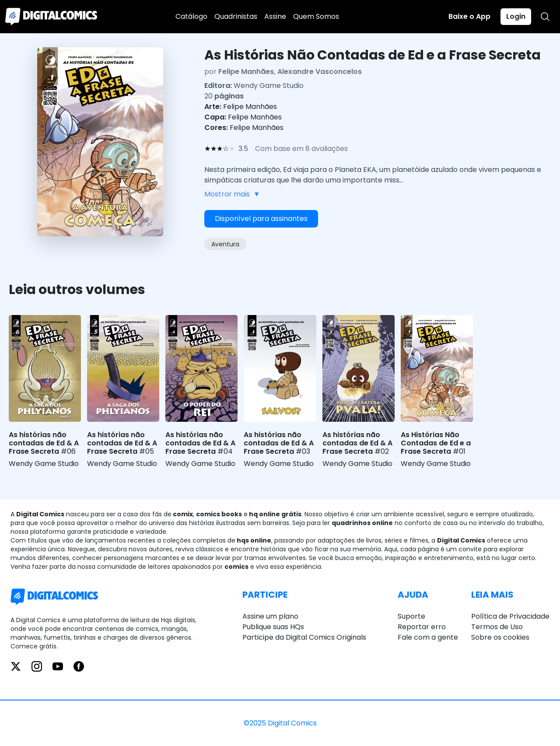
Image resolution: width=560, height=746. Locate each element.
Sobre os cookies (500, 637)
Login (516, 16)
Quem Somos (316, 16)
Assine (275, 16)
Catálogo (191, 16)
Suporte (411, 616)
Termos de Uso (497, 627)
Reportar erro (422, 627)
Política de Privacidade (510, 616)
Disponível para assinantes (261, 219)
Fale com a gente (428, 637)
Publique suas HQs (273, 627)
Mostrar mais (232, 194)
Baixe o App (469, 16)
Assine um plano (270, 616)
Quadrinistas (236, 16)
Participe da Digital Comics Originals (304, 637)
